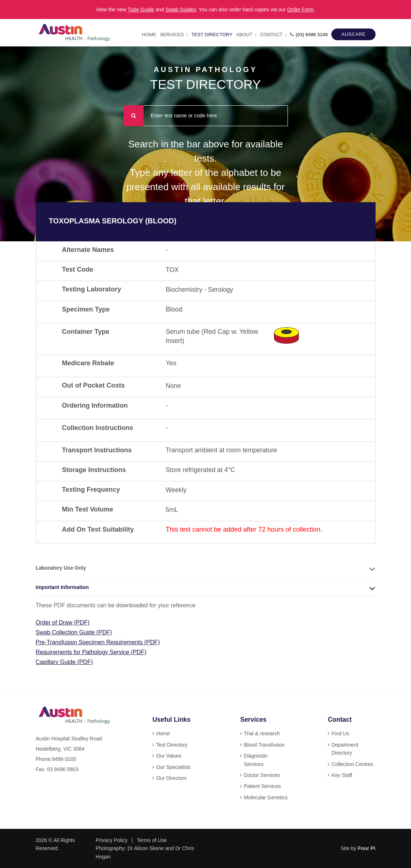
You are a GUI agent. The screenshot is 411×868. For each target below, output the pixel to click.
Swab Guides (181, 10)
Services (172, 35)
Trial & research (262, 733)
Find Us (340, 733)
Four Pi (366, 848)
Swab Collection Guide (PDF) (74, 632)
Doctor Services (262, 775)
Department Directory (345, 749)
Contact (271, 35)
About (244, 35)
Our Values (169, 756)
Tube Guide (141, 10)
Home (149, 35)
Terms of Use (152, 840)
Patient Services (262, 786)
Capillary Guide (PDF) (64, 662)
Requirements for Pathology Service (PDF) (91, 652)
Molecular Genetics (266, 797)
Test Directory (212, 35)
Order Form (300, 10)
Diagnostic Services (256, 760)
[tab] (206, 568)
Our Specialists (173, 767)
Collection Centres (352, 764)
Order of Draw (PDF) (63, 622)
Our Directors (171, 778)
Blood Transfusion (264, 745)
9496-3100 (64, 759)
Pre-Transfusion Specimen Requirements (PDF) (98, 642)
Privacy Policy (112, 840)
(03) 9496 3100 (309, 35)
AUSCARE (353, 34)
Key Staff (342, 775)
